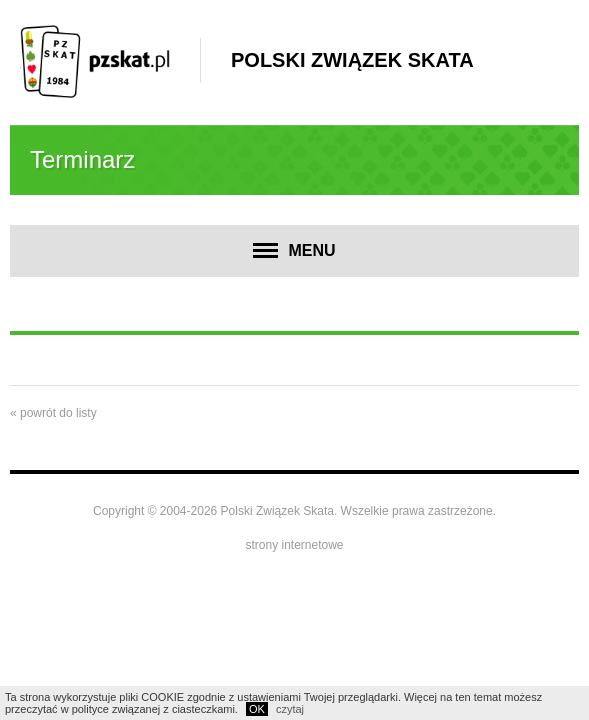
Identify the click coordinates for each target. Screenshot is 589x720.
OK (257, 709)
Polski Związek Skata (352, 60)
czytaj (290, 709)
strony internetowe (294, 545)
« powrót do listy (53, 413)
